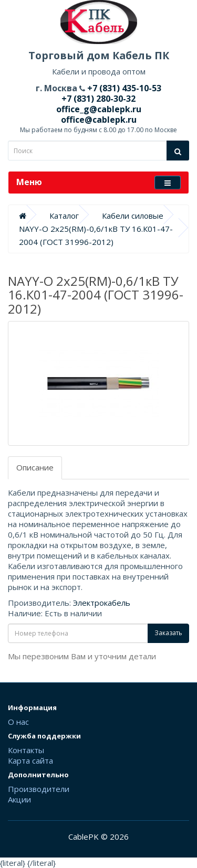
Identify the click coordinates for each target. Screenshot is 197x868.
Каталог (64, 216)
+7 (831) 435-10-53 (123, 88)
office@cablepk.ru (99, 120)
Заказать (168, 633)
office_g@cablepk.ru (99, 109)
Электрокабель (102, 603)
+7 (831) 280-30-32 (98, 99)
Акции (19, 799)
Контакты (26, 750)
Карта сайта (30, 760)
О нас (18, 722)
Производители (39, 789)
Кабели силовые (133, 216)
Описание (35, 467)
